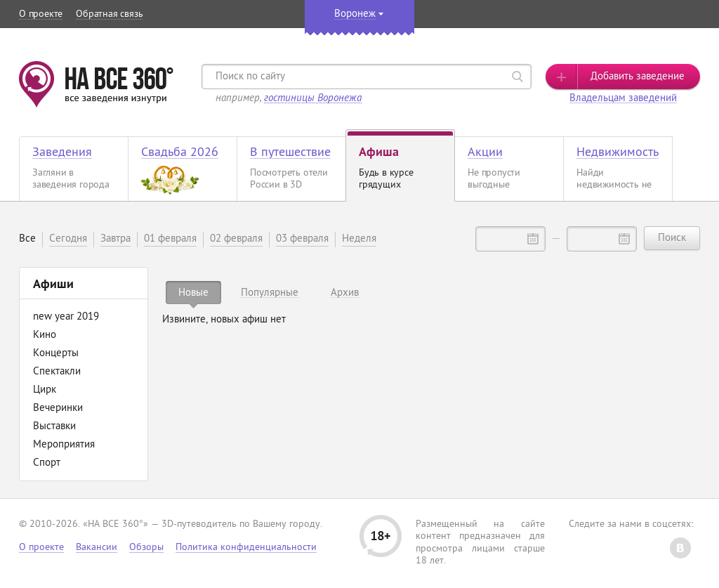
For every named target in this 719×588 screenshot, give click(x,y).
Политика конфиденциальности (246, 548)
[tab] (193, 293)
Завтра (116, 239)
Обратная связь (109, 14)
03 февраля (302, 239)
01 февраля (170, 239)
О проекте (41, 14)
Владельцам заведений (623, 99)
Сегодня (68, 239)
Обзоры (146, 548)
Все (27, 239)
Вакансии (97, 548)
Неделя (359, 239)
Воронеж (355, 14)
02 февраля (236, 239)
